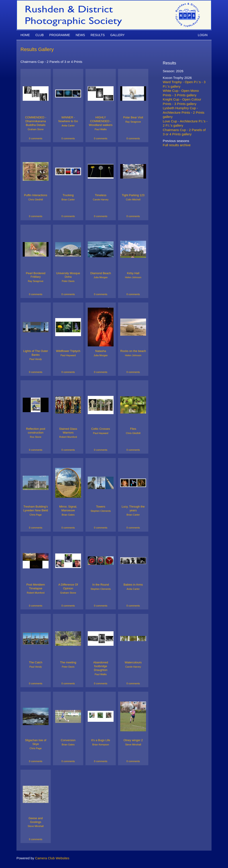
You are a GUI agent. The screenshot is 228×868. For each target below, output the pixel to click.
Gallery (117, 35)
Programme (60, 35)
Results (98, 35)
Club (40, 35)
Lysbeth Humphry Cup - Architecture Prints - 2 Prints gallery (184, 112)
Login (203, 35)
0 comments (36, 138)
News (80, 35)
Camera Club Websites (52, 858)
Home (25, 35)
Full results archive (177, 145)
